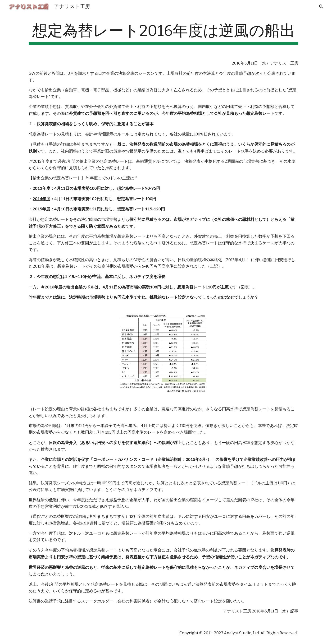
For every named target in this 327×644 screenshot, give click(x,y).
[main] (163, 33)
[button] (321, 7)
